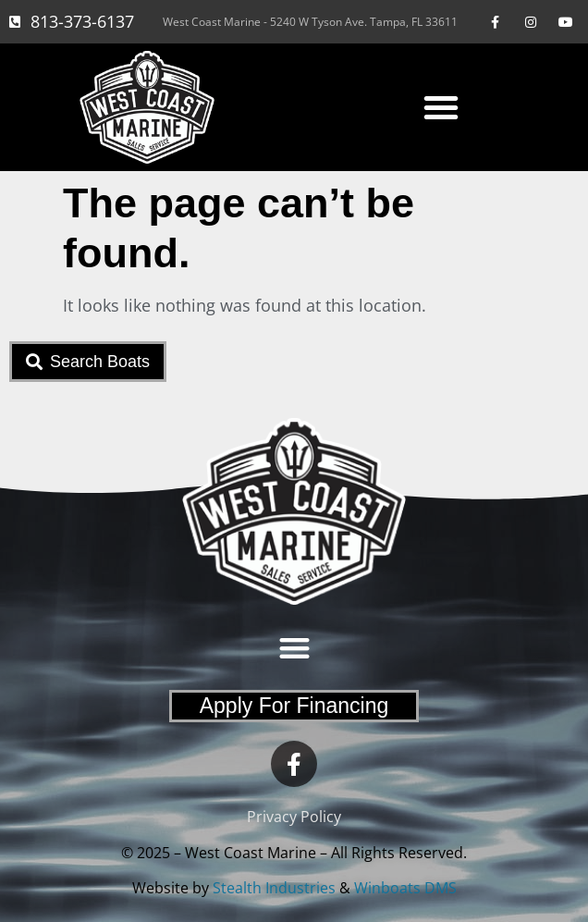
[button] (441, 107)
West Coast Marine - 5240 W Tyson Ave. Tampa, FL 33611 (310, 22)
